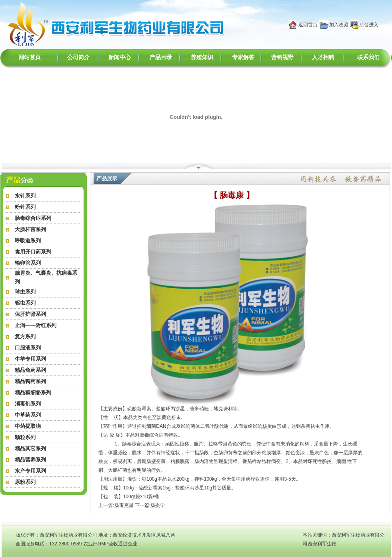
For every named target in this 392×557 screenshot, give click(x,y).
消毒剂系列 (28, 404)
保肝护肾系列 (30, 314)
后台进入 (369, 25)
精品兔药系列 (30, 370)
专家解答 (243, 57)
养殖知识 (202, 57)
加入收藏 (339, 25)
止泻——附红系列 (36, 325)
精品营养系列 (30, 460)
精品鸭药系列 (30, 381)
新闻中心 (120, 57)
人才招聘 (323, 57)
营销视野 (282, 57)
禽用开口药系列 (33, 252)
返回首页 (308, 25)
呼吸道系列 (28, 241)
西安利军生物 (322, 544)
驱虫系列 (25, 303)
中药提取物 (28, 426)
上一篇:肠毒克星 (116, 505)
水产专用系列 (30, 471)
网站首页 (30, 57)
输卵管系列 (28, 263)
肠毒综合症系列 (33, 218)
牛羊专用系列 (30, 359)
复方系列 (25, 336)
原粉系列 (25, 482)
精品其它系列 (30, 448)
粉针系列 (25, 207)
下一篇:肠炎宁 (150, 505)
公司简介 (78, 57)
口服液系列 (28, 348)
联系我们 (368, 57)
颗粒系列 (25, 437)
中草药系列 (28, 415)
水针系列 (25, 196)
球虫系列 (25, 292)
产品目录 (161, 57)
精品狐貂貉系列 (33, 392)
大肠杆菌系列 (30, 229)
